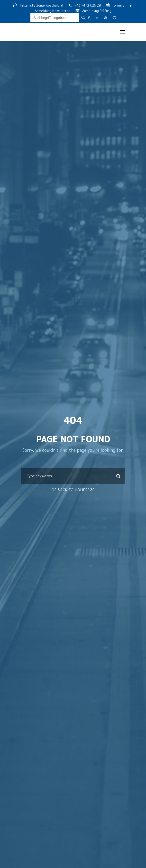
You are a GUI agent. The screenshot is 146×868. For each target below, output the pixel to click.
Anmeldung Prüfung (93, 11)
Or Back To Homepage (73, 490)
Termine (116, 5)
